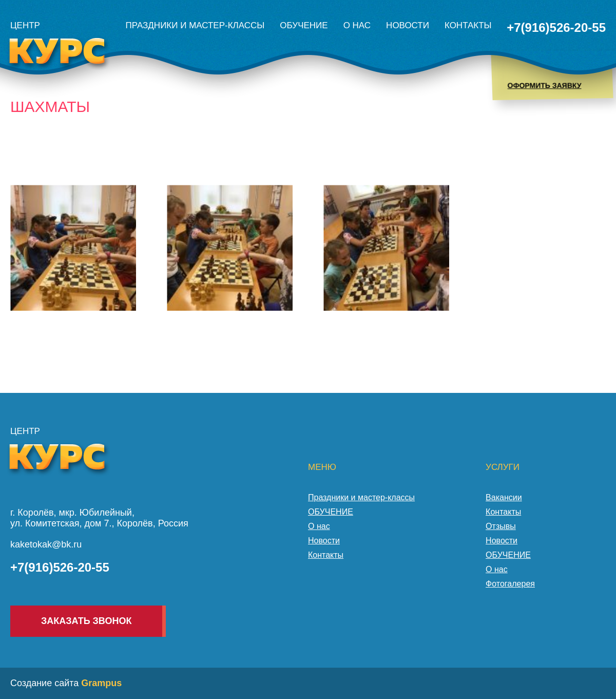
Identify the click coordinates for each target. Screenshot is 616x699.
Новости (408, 25)
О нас (357, 25)
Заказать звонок (86, 621)
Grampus (101, 683)
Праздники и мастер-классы (195, 25)
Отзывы (501, 526)
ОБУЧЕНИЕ (304, 25)
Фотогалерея (510, 584)
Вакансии (504, 497)
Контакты (468, 25)
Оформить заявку (544, 85)
